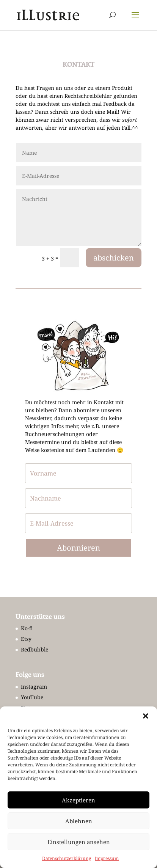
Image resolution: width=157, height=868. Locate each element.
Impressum (107, 858)
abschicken (114, 258)
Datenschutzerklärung (67, 858)
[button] (146, 716)
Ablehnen (79, 821)
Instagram (34, 687)
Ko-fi (27, 628)
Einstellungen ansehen (79, 842)
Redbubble (35, 649)
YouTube (32, 697)
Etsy (26, 639)
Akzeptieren (78, 800)
